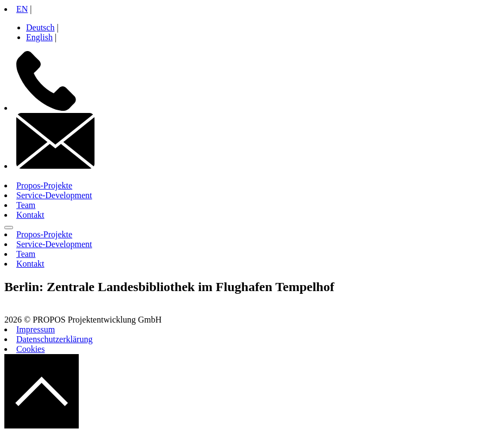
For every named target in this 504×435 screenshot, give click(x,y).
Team (26, 205)
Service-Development (54, 195)
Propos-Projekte (44, 185)
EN (22, 9)
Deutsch (40, 27)
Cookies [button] (30, 349)
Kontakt (30, 215)
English (39, 37)
